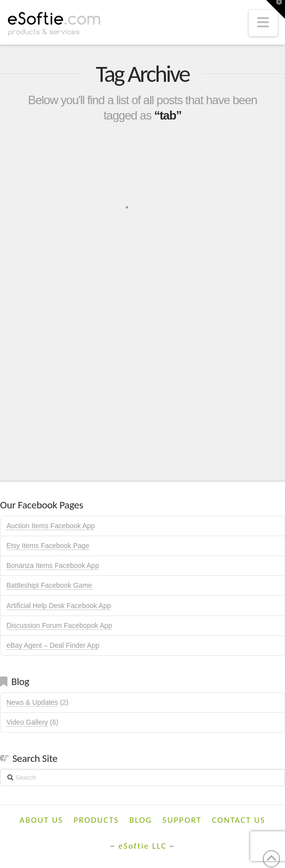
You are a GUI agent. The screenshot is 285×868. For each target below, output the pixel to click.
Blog (141, 820)
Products (97, 820)
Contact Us (239, 820)
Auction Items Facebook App (51, 526)
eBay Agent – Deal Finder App (53, 645)
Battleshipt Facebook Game (49, 585)
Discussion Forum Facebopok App (59, 625)
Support (182, 820)
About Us (42, 820)
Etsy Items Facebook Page (48, 546)
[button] (263, 23)
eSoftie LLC (143, 846)
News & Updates (32, 702)
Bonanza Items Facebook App (53, 565)
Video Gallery (27, 722)
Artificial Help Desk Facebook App (59, 606)
